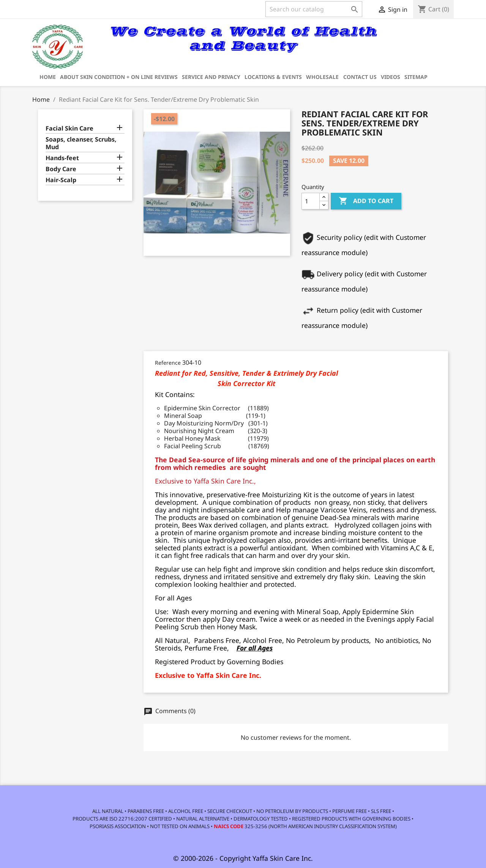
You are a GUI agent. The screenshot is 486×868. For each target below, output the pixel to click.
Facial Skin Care (69, 128)
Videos (391, 77)
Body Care (61, 169)
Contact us (360, 77)
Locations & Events (273, 77)
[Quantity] (311, 201)
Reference (168, 363)
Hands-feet (62, 158)
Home (48, 77)
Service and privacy (211, 77)
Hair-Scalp (61, 180)
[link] (423, 43)
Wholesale (322, 77)
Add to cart (366, 201)
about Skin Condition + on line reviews (119, 77)
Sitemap (416, 77)
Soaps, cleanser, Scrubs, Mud (81, 143)
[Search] (314, 9)
